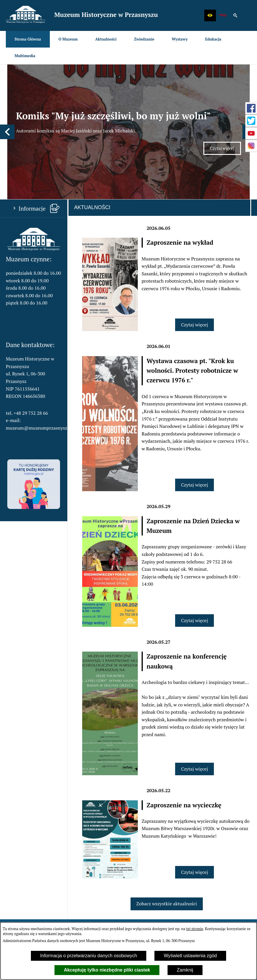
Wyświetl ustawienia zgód (190, 956)
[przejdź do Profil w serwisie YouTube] (251, 133)
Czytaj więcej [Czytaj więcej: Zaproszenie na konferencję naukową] (194, 718)
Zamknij (185, 970)
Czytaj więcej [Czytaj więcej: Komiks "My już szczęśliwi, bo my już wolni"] (226, 125)
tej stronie (195, 929)
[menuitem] (28, 39)
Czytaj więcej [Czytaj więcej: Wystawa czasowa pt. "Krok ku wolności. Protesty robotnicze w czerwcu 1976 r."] (194, 434)
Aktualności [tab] (92, 157)
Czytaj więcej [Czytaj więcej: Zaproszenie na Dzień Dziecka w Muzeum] (194, 570)
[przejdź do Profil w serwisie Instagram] (251, 146)
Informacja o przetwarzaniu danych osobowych (89, 956)
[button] (210, 15)
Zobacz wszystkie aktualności (167, 853)
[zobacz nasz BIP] (223, 15)
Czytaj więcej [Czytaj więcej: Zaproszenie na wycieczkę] (194, 821)
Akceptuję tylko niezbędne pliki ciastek (107, 970)
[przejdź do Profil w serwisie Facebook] (251, 108)
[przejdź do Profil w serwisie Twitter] (251, 121)
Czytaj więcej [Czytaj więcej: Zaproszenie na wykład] (194, 274)
